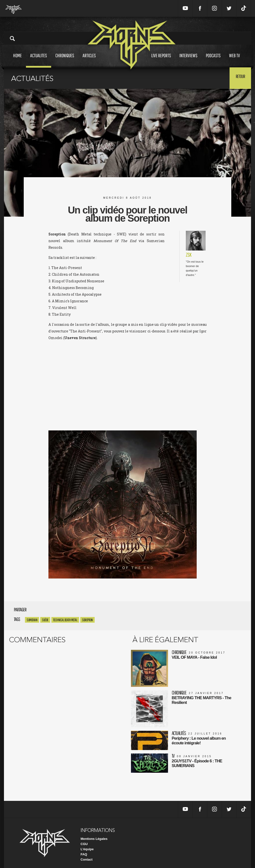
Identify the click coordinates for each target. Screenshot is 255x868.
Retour (239, 78)
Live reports (161, 60)
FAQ (84, 850)
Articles (89, 60)
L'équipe (87, 845)
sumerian (32, 620)
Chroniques (65, 60)
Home (17, 60)
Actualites (39, 60)
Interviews (188, 60)
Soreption (87, 620)
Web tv (234, 60)
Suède (45, 620)
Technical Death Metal (65, 620)
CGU (84, 840)
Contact (86, 856)
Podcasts (213, 60)
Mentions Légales (94, 835)
